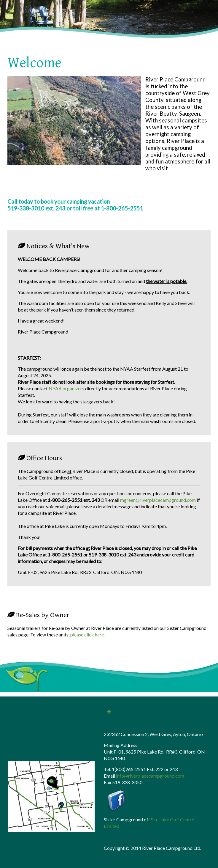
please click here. (87, 635)
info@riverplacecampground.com (150, 776)
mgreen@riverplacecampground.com (158, 500)
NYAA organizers (67, 388)
